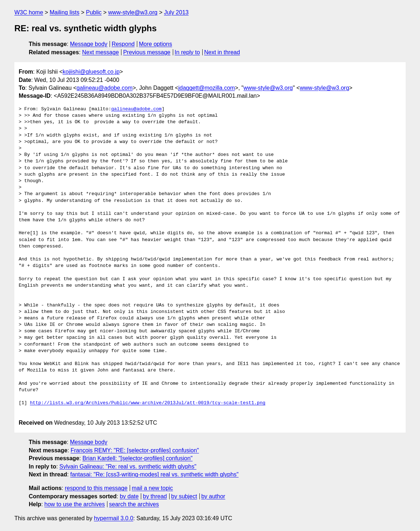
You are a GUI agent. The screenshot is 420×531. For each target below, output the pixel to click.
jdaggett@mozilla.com (207, 88)
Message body (89, 44)
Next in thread (222, 52)
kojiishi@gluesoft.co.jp (91, 72)
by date (129, 496)
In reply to (187, 52)
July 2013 (176, 12)
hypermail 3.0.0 (113, 518)
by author (213, 496)
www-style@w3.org (133, 12)
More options (156, 44)
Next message (101, 52)
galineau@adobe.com (105, 88)
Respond (123, 44)
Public (94, 12)
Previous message (147, 52)
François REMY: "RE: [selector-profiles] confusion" (135, 450)
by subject (184, 496)
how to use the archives (75, 504)
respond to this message (96, 488)
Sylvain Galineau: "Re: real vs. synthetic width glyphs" (128, 467)
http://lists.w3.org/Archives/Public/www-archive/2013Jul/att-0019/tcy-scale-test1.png (147, 403)
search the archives (134, 504)
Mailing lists (64, 12)
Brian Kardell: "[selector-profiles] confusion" (137, 458)
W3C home (29, 12)
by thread (155, 496)
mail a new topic (153, 488)
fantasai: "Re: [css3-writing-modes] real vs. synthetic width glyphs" (154, 474)
